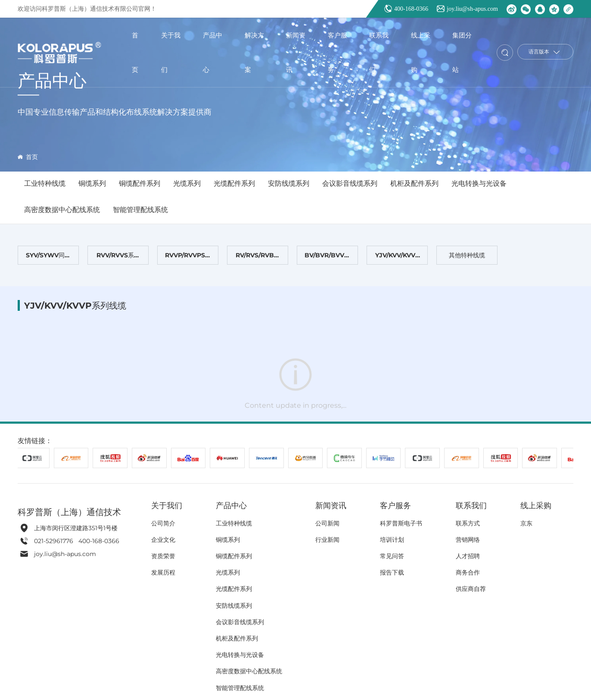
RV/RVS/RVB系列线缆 (258, 258)
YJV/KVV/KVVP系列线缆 (397, 258)
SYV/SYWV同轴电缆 (48, 258)
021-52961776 (54, 541)
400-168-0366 (411, 9)
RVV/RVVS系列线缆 (118, 258)
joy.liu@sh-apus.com (472, 9)
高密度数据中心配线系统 (62, 210)
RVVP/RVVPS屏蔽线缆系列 (188, 258)
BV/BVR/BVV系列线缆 (327, 258)
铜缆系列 (92, 183)
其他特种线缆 (467, 255)
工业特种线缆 (45, 183)
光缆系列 (187, 183)
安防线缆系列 (289, 183)
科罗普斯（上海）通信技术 (69, 512)
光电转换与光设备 (479, 183)
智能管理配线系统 (140, 210)
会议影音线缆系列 (350, 183)
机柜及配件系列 (414, 183)
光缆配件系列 (234, 183)
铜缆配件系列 (140, 183)
